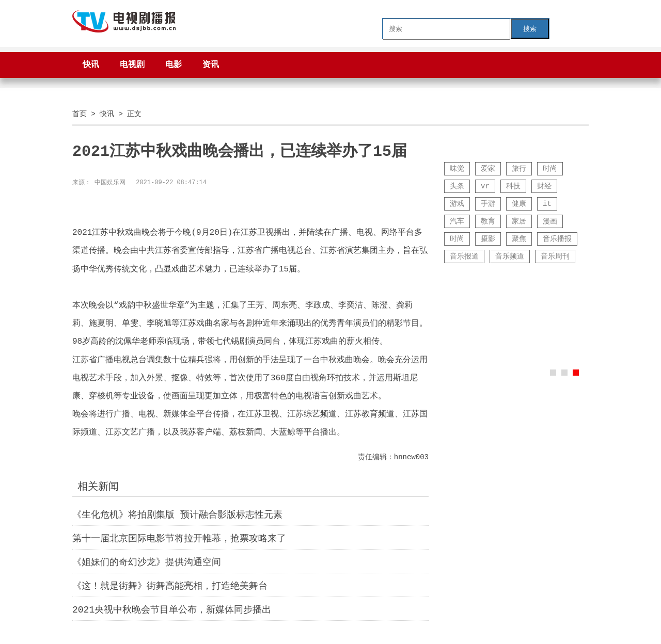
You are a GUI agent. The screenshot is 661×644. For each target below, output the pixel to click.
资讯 (211, 65)
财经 (544, 186)
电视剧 (132, 65)
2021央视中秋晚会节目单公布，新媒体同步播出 (172, 610)
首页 (80, 114)
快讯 (91, 65)
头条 (457, 186)
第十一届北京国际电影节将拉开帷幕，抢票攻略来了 (179, 539)
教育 (488, 221)
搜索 (530, 29)
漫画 (550, 221)
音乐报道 (464, 256)
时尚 (550, 168)
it (547, 204)
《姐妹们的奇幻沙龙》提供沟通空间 (147, 562)
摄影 (488, 239)
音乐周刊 (555, 256)
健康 (519, 204)
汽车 (457, 221)
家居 (519, 221)
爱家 (488, 168)
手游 (488, 204)
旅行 (519, 168)
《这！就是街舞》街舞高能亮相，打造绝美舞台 (170, 586)
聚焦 (519, 239)
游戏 (457, 204)
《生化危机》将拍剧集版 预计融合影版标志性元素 (177, 515)
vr (485, 186)
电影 (174, 65)
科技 (513, 186)
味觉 (457, 168)
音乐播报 (557, 239)
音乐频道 (510, 256)
